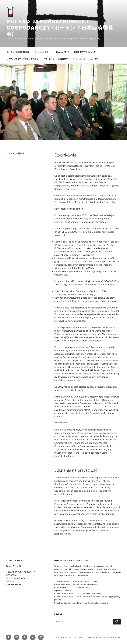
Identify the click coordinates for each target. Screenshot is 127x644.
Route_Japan (79, 59)
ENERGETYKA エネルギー (86, 52)
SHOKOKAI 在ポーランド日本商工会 (22, 59)
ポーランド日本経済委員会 (18, 52)
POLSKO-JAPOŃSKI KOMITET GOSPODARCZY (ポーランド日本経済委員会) (60, 28)
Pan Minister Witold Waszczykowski (102, 397)
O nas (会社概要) (43, 52)
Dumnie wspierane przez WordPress (104, 637)
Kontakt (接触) (63, 52)
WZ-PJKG (94, 59)
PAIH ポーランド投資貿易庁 (56, 59)
